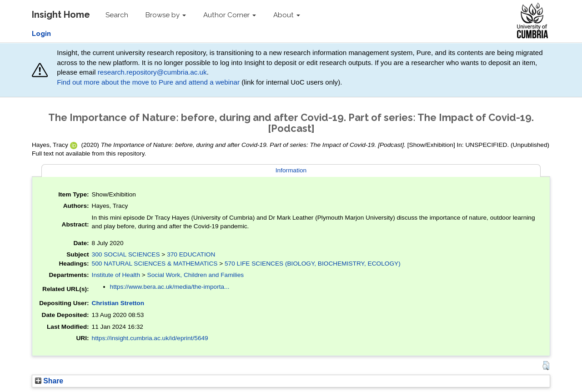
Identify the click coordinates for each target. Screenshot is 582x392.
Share (49, 381)
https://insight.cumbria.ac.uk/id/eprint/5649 (150, 338)
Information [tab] (291, 170)
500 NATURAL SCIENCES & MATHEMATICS (155, 264)
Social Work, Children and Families (196, 275)
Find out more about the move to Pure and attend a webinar (148, 82)
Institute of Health (116, 275)
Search (117, 15)
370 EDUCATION (191, 254)
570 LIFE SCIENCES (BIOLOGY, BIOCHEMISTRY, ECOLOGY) (313, 264)
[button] (546, 366)
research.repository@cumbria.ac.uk (152, 72)
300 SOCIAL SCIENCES (126, 254)
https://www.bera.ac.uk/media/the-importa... (170, 287)
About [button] (287, 15)
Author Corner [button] (230, 15)
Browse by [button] (166, 15)
